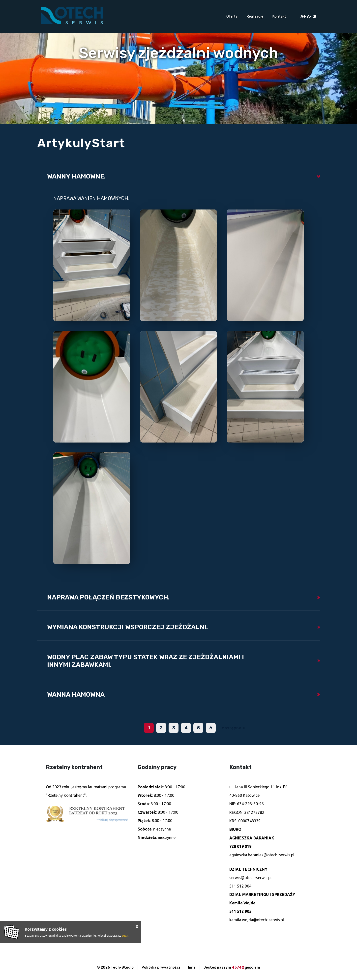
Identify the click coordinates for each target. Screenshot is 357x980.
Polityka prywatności (161, 967)
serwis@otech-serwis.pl (250, 878)
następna (232, 728)
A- (309, 16)
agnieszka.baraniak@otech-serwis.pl (262, 855)
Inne (192, 967)
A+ (303, 16)
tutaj (125, 936)
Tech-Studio (122, 967)
